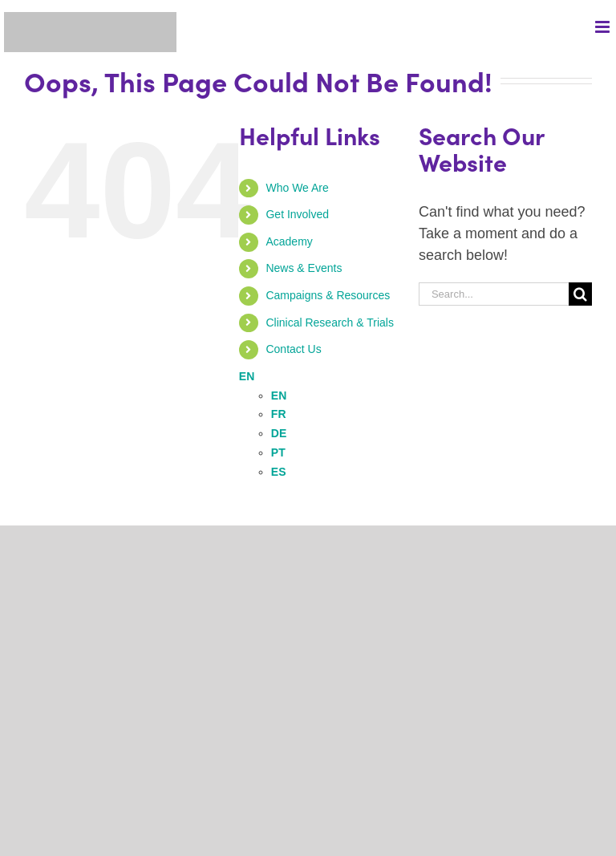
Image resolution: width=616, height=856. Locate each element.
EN (247, 376)
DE (279, 433)
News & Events (304, 268)
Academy (289, 241)
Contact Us (293, 349)
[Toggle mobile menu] (604, 27)
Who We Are (297, 188)
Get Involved (297, 214)
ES (279, 472)
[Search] (580, 294)
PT (278, 452)
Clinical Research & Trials (330, 323)
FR (279, 414)
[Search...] (494, 294)
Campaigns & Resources (328, 295)
